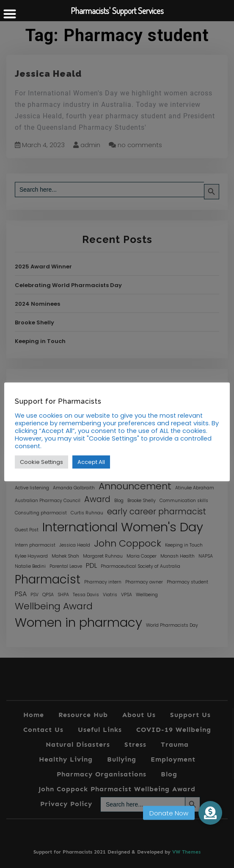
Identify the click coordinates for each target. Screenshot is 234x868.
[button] (210, 813)
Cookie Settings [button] (41, 462)
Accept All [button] (91, 462)
